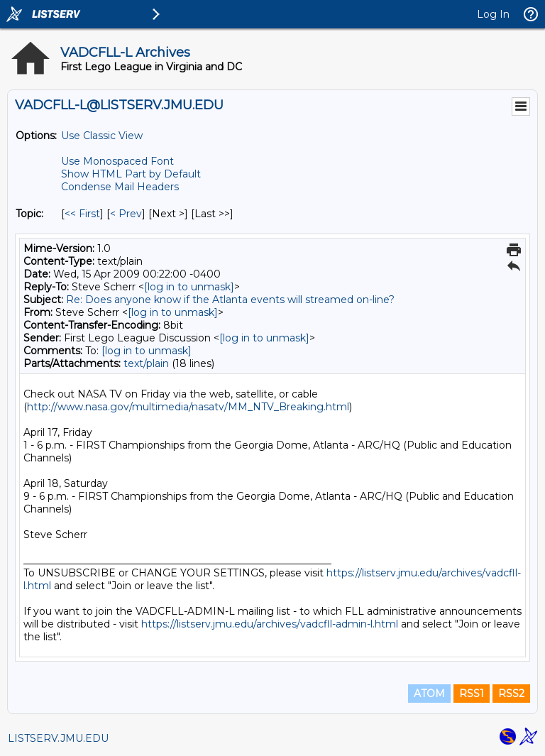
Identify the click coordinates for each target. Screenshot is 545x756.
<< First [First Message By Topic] (82, 214)
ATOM (429, 694)
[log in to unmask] (189, 287)
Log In (493, 14)
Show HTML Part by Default (131, 174)
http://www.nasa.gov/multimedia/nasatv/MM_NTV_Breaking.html (188, 407)
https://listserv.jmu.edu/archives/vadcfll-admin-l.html (270, 624)
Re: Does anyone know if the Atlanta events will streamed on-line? (230, 300)
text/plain (146, 363)
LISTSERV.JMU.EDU (58, 738)
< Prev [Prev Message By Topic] (126, 214)
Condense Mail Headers (120, 187)
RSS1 (472, 694)
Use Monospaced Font (117, 161)
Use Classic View (102, 136)
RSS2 (511, 694)
